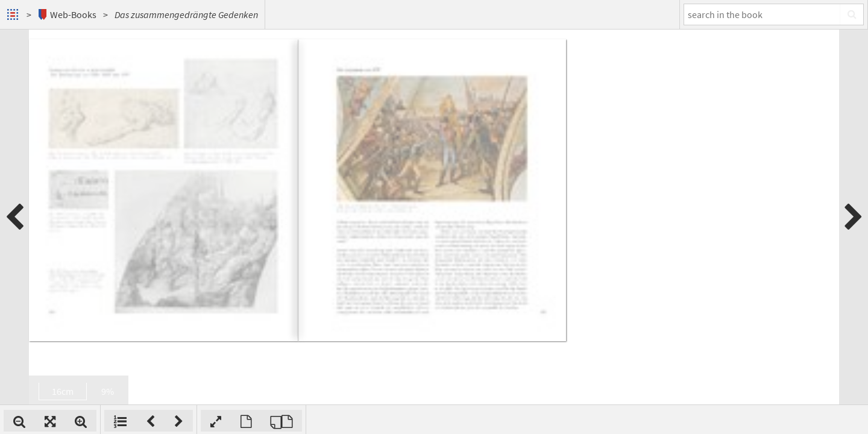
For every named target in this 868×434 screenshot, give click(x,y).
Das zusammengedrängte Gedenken (186, 14)
